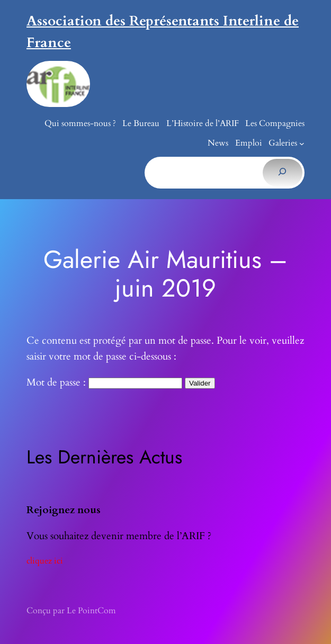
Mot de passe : (104, 382)
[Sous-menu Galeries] (302, 144)
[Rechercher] (283, 173)
